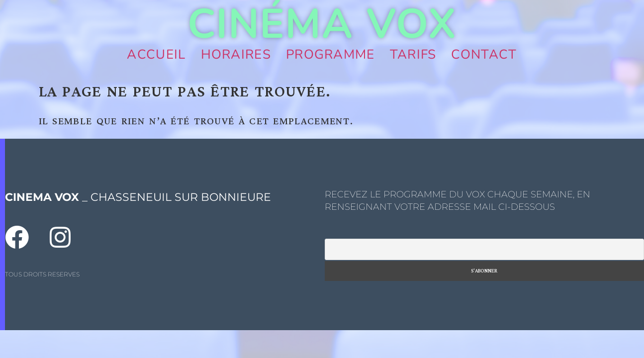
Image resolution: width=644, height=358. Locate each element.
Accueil (156, 54)
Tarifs (413, 54)
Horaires (236, 54)
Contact (484, 54)
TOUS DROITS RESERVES (42, 274)
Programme (330, 54)
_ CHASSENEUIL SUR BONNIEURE (138, 197)
